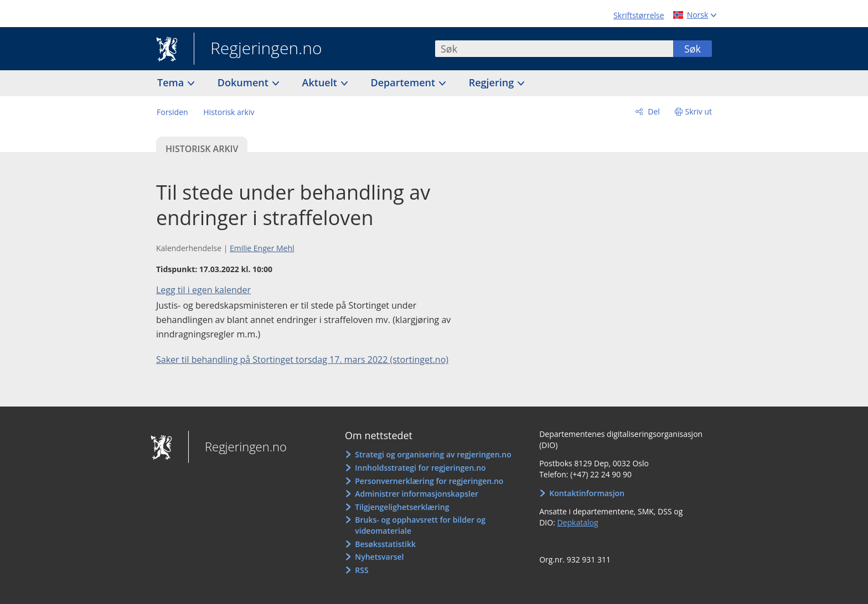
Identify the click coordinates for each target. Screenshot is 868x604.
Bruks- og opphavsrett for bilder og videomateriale (420, 525)
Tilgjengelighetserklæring (402, 507)
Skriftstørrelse (639, 15)
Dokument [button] (244, 82)
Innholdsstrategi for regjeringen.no (420, 468)
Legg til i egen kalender (203, 290)
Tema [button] (172, 82)
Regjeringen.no (258, 49)
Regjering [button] (493, 82)
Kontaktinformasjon (587, 493)
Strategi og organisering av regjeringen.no (433, 454)
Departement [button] (404, 82)
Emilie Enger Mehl (262, 248)
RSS (361, 570)
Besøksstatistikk (385, 544)
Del (653, 111)
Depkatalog (577, 522)
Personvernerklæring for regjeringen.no (429, 481)
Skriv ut (699, 111)
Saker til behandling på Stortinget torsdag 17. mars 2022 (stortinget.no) (302, 360)
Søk (693, 49)
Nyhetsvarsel (379, 557)
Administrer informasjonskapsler (417, 494)
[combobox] (554, 49)
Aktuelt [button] (321, 82)
